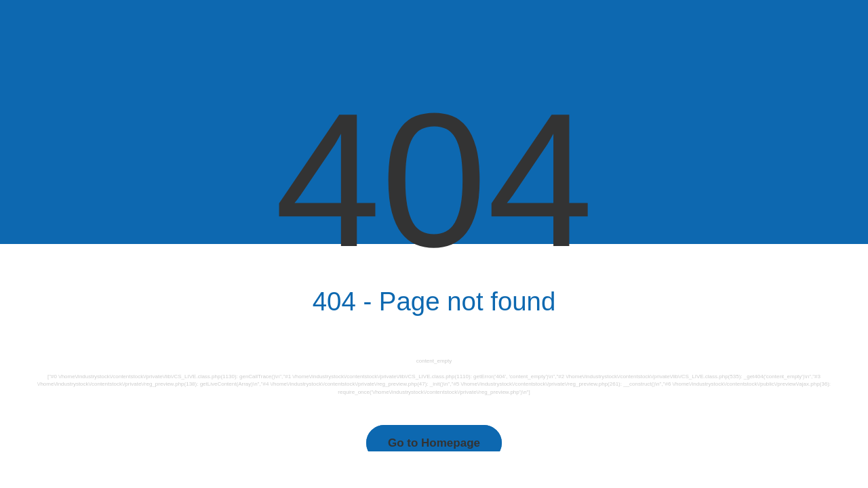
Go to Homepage (434, 443)
